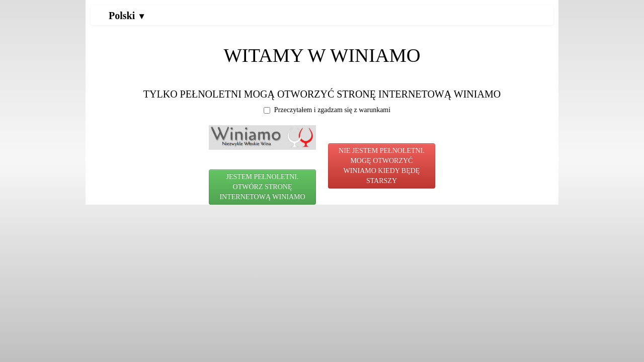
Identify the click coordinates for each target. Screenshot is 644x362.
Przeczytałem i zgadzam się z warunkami (327, 110)
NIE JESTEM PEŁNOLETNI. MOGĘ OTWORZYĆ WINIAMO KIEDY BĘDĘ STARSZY (382, 166)
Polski (127, 16)
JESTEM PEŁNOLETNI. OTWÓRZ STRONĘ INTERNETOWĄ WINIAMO (262, 187)
